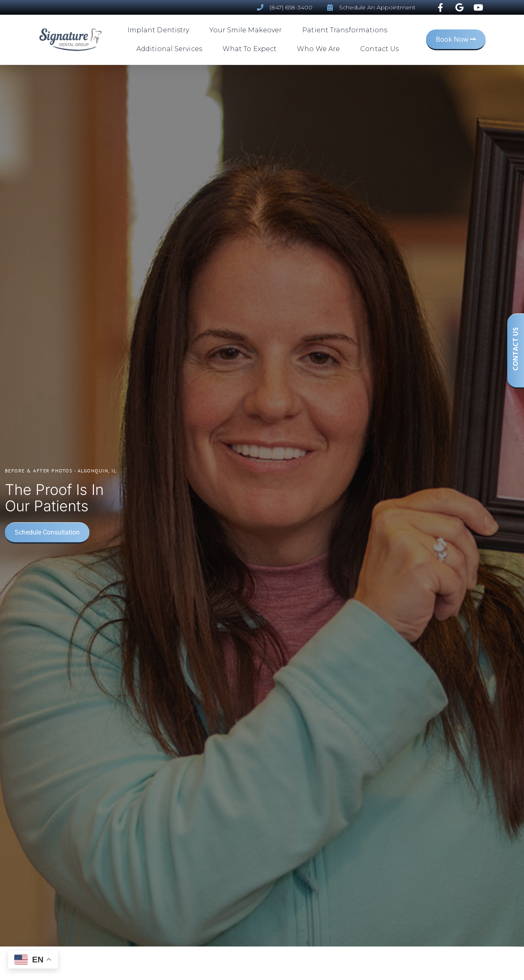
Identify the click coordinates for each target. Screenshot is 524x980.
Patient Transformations (347, 30)
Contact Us (379, 49)
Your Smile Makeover (248, 30)
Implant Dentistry (161, 30)
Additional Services (171, 49)
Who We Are (320, 49)
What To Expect (252, 49)
